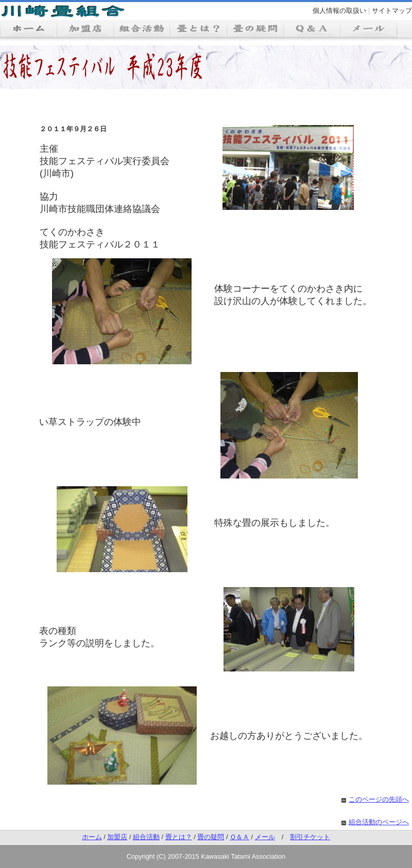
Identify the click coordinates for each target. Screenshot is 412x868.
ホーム (92, 837)
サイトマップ (392, 11)
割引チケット (310, 837)
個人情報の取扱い (339, 11)
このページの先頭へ (379, 799)
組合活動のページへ (379, 822)
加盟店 (117, 837)
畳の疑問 (211, 837)
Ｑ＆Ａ (239, 837)
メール (265, 837)
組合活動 (146, 837)
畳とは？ (179, 837)
